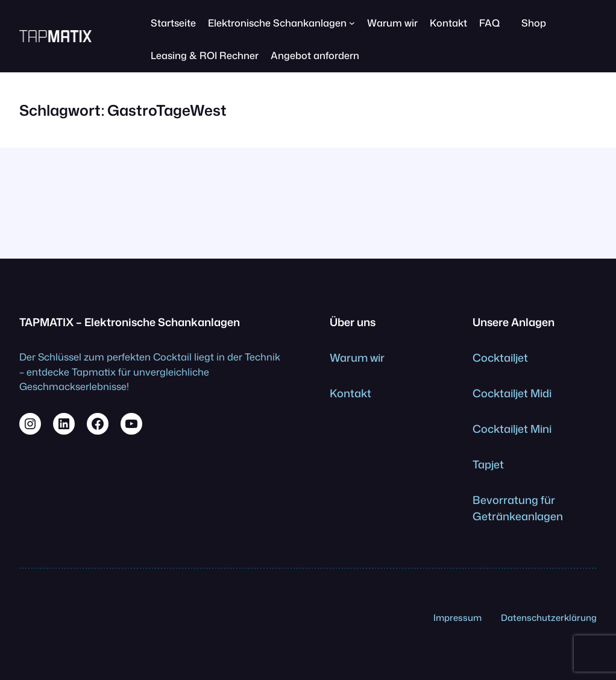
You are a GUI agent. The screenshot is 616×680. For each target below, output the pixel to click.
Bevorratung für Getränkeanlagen (518, 508)
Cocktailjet (500, 357)
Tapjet (488, 464)
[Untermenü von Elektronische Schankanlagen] (352, 23)
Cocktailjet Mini (512, 429)
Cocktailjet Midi (512, 393)
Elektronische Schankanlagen (277, 23)
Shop (534, 23)
